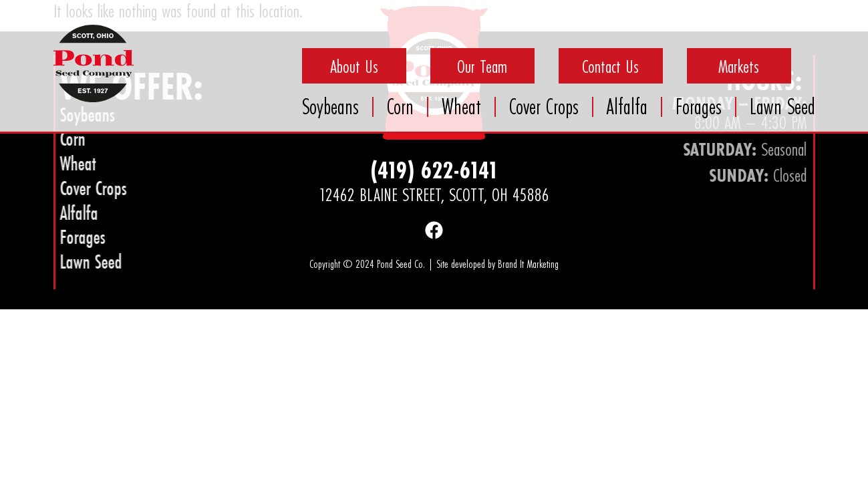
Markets (739, 66)
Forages (699, 107)
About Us (354, 66)
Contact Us (610, 66)
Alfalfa (627, 107)
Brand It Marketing (528, 264)
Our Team (482, 66)
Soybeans (330, 107)
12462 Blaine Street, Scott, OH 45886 (434, 194)
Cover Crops (544, 107)
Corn (400, 107)
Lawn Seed (782, 107)
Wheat (461, 107)
